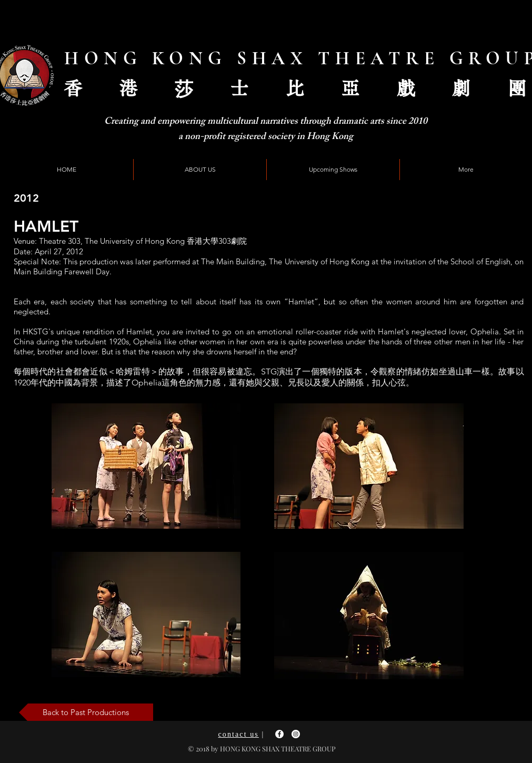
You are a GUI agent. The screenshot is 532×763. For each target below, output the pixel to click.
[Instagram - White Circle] (296, 734)
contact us (239, 734)
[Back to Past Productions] (86, 712)
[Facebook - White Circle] (279, 734)
